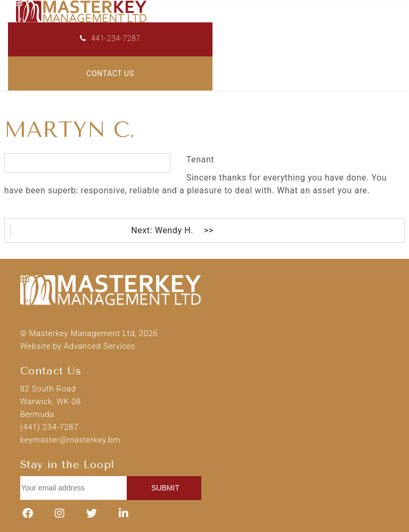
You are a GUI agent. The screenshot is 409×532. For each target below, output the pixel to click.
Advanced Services (100, 346)
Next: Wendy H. (162, 230)
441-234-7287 (110, 38)
